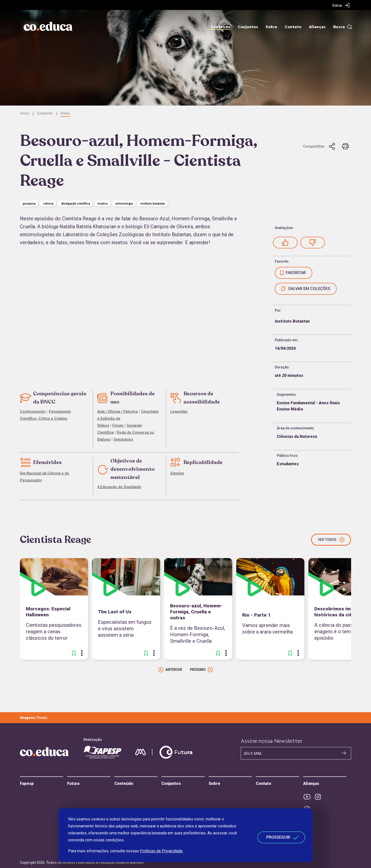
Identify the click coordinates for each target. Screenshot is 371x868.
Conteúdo (220, 27)
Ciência (48, 204)
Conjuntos (248, 27)
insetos (103, 204)
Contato (293, 27)
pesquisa (29, 204)
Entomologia (124, 204)
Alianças (317, 27)
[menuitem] (341, 5)
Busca (339, 27)
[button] (285, 243)
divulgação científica (76, 204)
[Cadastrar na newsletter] (344, 753)
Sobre (271, 27)
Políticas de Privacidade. (162, 851)
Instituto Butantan (153, 204)
